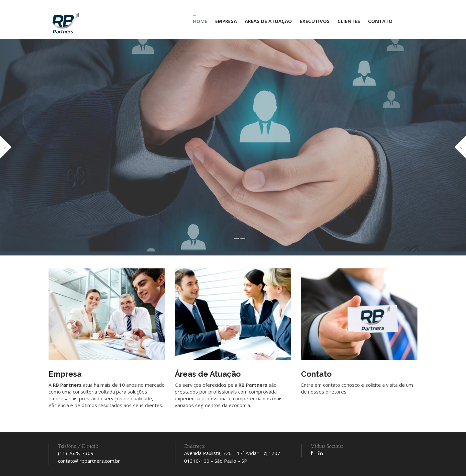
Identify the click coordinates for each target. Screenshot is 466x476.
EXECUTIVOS (315, 21)
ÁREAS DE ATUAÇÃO (268, 21)
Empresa (65, 374)
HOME (200, 21)
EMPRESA (226, 21)
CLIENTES (349, 21)
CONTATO (380, 21)
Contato (316, 374)
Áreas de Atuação (208, 374)
